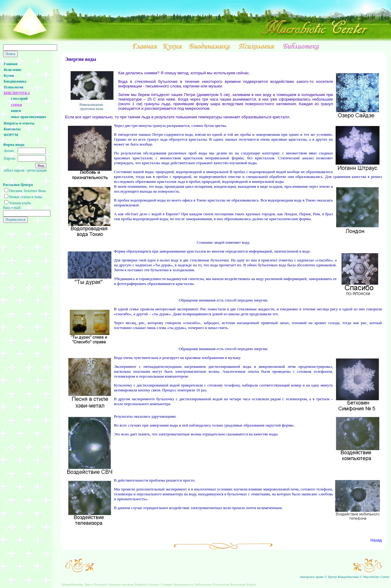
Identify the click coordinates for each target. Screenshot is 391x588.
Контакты (12, 129)
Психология (14, 87)
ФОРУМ (11, 135)
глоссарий (19, 98)
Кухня (9, 76)
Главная (11, 64)
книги (16, 111)
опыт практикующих (29, 117)
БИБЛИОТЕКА (17, 93)
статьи (16, 105)
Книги (251, 584)
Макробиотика (73, 584)
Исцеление (13, 70)
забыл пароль (14, 170)
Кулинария (238, 584)
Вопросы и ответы (19, 123)
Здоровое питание (121, 584)
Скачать (154, 584)
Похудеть (100, 584)
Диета (88, 584)
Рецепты (141, 584)
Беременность (184, 584)
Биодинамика (15, 81)
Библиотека (203, 584)
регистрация (37, 170)
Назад (376, 540)
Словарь (166, 584)
